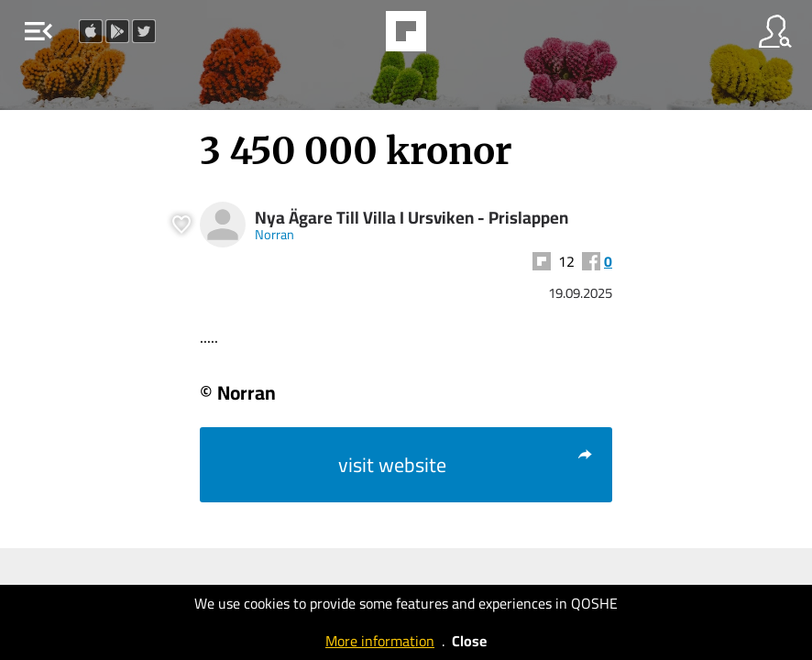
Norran (274, 234)
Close (469, 641)
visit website (466, 465)
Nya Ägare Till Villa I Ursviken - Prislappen (411, 218)
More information (380, 641)
